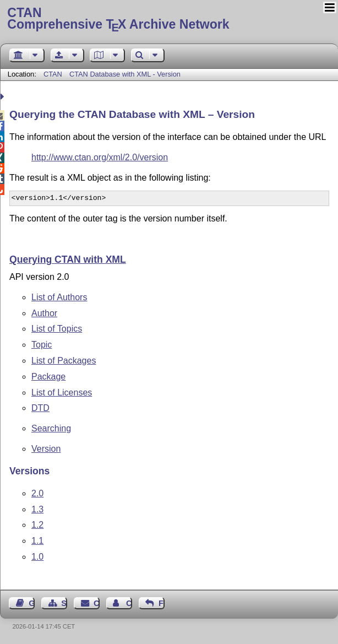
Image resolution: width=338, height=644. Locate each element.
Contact (97, 603)
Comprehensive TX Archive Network (169, 19)
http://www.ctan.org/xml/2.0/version (100, 157)
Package (48, 377)
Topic (42, 345)
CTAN (53, 74)
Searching (51, 428)
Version (46, 449)
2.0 (37, 493)
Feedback (162, 603)
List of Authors (59, 297)
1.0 (37, 557)
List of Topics (57, 329)
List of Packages (64, 361)
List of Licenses (62, 393)
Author (44, 313)
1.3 (37, 509)
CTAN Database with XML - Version (125, 74)
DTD (40, 408)
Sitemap (64, 603)
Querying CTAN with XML (68, 259)
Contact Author (129, 603)
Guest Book (32, 603)
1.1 (37, 541)
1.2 (37, 525)
